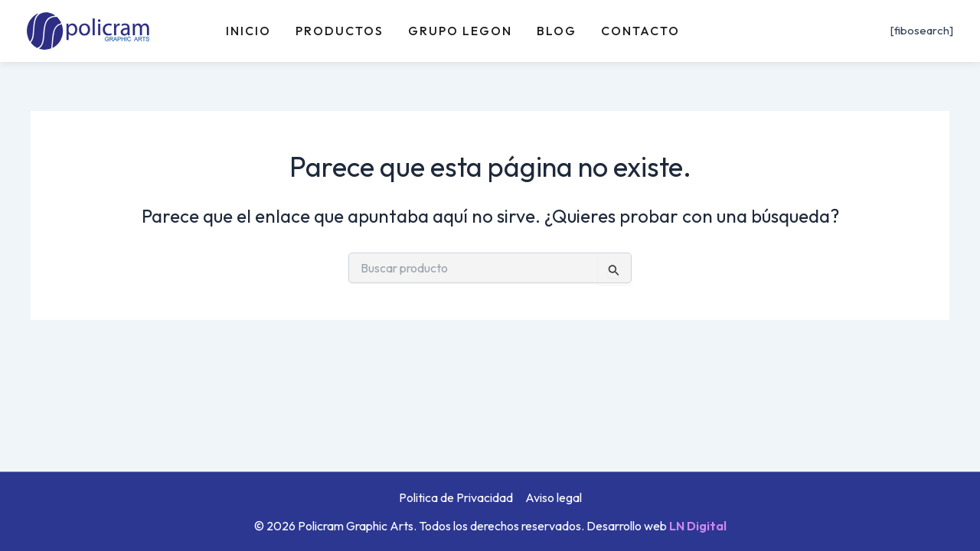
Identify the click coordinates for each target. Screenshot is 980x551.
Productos (340, 31)
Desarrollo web (657, 526)
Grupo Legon (460, 31)
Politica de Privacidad (456, 497)
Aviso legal (554, 497)
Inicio (248, 31)
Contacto (640, 31)
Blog (557, 31)
